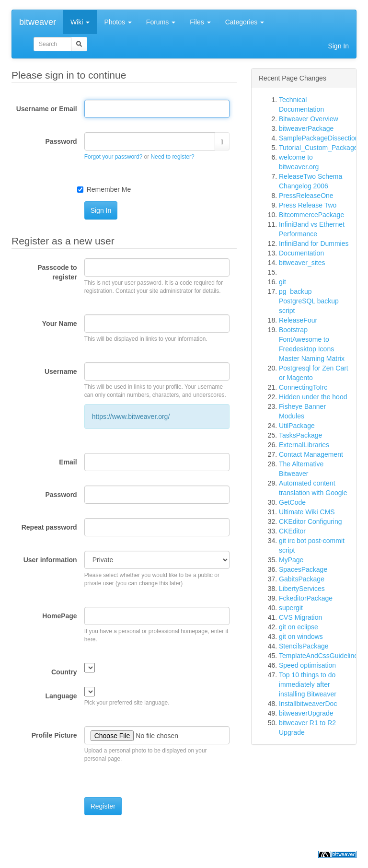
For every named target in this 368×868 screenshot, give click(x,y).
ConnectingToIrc (303, 387)
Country (64, 672)
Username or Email (47, 109)
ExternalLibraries (304, 445)
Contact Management (311, 454)
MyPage (291, 560)
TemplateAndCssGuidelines (320, 656)
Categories (245, 22)
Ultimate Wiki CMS (307, 512)
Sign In (338, 46)
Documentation (301, 253)
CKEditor (292, 531)
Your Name (60, 324)
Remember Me (109, 189)
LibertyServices (302, 589)
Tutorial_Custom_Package (318, 148)
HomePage (59, 616)
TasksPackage (300, 435)
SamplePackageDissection (319, 138)
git (282, 282)
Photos (118, 22)
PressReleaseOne (306, 196)
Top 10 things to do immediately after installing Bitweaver (308, 684)
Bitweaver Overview (309, 119)
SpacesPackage (303, 569)
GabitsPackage (302, 579)
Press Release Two (308, 205)
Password (61, 141)
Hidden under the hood (313, 397)
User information (50, 560)
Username (61, 371)
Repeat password (49, 527)
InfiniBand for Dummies (314, 243)
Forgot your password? (114, 157)
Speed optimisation (307, 665)
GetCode (292, 502)
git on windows (301, 637)
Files (200, 22)
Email (68, 462)
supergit (291, 608)
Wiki (80, 22)
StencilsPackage (304, 646)
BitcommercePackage (311, 215)
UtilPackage (297, 426)
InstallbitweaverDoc (308, 704)
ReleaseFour (298, 320)
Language (61, 696)
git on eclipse (299, 627)
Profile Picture (54, 735)
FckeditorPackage (306, 598)
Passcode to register (57, 272)
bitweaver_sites (302, 263)
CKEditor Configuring (310, 521)
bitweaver (38, 22)
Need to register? (172, 157)
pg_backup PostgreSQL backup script (309, 301)
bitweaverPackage (306, 128)
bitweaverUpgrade (306, 713)
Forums (161, 22)
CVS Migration (300, 617)
